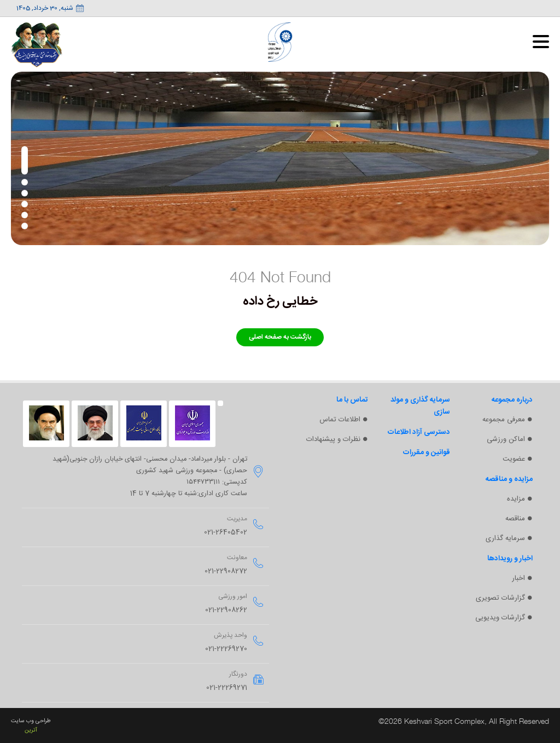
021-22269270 (226, 649)
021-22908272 (226, 571)
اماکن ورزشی (505, 440)
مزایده (515, 501)
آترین (31, 730)
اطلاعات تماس (339, 420)
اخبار (518, 582)
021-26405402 (226, 533)
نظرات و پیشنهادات (332, 440)
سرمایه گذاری (505, 542)
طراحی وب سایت (31, 721)
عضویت (513, 461)
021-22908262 (226, 610)
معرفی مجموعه (502, 420)
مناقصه (514, 521)
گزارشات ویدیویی (499, 623)
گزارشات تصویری (499, 602)
